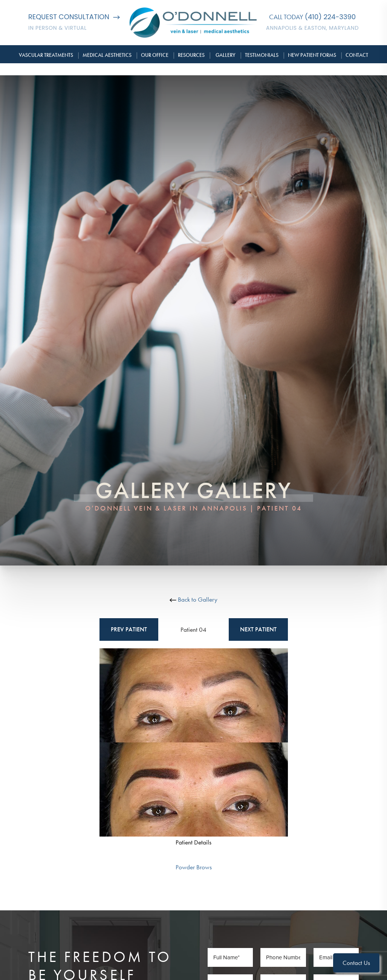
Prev (129, 629)
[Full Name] (230, 957)
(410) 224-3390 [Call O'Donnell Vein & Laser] (330, 17)
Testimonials (262, 55)
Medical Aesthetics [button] (107, 55)
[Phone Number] (283, 957)
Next (258, 629)
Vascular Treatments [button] (46, 55)
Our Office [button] (155, 55)
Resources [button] (191, 55)
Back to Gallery (193, 599)
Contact (357, 55)
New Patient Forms (312, 55)
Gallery (226, 55)
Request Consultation (74, 17)
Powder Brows (194, 867)
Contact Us (356, 963)
